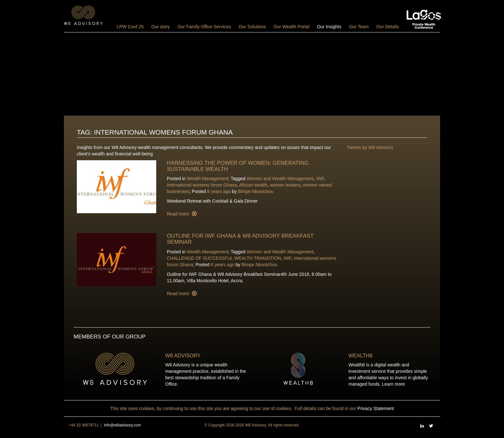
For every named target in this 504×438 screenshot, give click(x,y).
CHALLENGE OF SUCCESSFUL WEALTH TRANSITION (224, 258)
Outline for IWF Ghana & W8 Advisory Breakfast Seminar (240, 239)
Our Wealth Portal (291, 27)
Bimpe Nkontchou (256, 191)
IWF (320, 179)
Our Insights (329, 27)
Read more (179, 214)
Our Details (388, 27)
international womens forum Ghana (202, 185)
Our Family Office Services (204, 27)
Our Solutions (252, 27)
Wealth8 (360, 356)
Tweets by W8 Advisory (370, 147)
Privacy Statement (376, 408)
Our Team (359, 27)
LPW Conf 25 (130, 27)
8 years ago (219, 191)
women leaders (285, 185)
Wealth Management (207, 179)
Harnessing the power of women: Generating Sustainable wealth (238, 166)
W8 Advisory (183, 356)
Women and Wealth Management (280, 179)
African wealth (253, 185)
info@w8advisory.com (122, 425)
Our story (161, 27)
